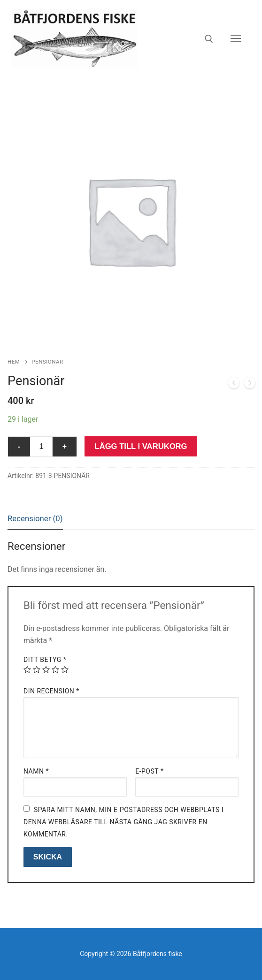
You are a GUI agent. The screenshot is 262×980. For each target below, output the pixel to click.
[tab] (35, 519)
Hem (14, 362)
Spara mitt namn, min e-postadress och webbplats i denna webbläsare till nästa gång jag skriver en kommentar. (123, 822)
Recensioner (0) (35, 518)
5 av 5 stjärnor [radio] (65, 669)
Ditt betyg (45, 660)
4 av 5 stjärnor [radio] (55, 669)
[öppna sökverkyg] (209, 39)
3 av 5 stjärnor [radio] (46, 669)
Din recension (51, 691)
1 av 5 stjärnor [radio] (27, 669)
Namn (36, 771)
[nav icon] (236, 39)
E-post (149, 771)
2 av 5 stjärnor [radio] (37, 669)
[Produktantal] (41, 447)
